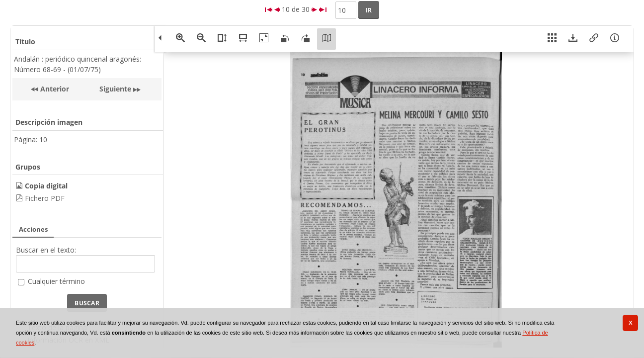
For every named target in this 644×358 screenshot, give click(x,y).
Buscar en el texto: (46, 250)
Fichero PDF (45, 198)
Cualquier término (56, 281)
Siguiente (115, 89)
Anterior (54, 89)
